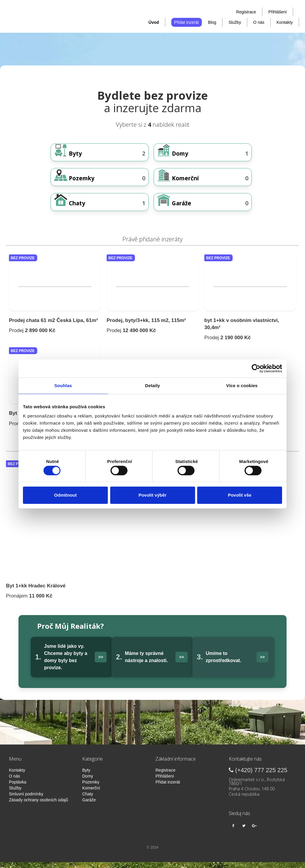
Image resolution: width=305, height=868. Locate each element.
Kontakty (285, 22)
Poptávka (18, 788)
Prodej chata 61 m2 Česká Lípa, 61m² (53, 326)
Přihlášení (278, 12)
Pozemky (91, 788)
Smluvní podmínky (26, 800)
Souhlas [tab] (63, 385)
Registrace (246, 12)
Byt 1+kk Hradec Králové (36, 592)
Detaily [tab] (152, 385)
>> (101, 663)
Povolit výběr (152, 495)
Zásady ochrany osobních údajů (38, 806)
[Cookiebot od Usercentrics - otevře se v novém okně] (256, 368)
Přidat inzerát (186, 22)
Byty (86, 776)
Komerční (91, 794)
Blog (212, 22)
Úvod (154, 22)
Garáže (89, 806)
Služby (235, 22)
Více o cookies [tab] (242, 385)
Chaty (88, 800)
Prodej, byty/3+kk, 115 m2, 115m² (146, 326)
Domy (88, 782)
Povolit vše (240, 495)
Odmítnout (66, 495)
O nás (259, 22)
